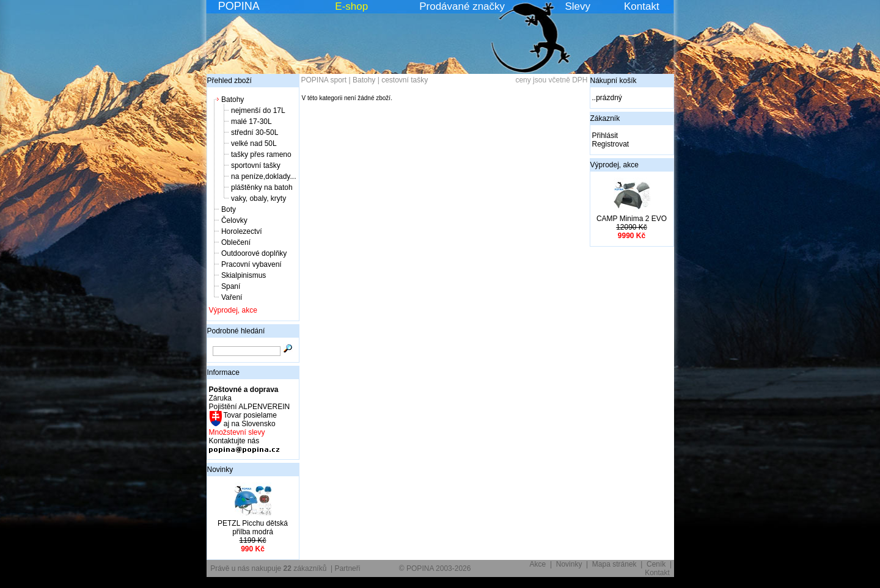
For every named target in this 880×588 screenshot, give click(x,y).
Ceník (656, 564)
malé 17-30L (251, 122)
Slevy (577, 6)
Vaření (232, 297)
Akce (538, 564)
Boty (229, 209)
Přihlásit (605, 136)
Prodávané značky (462, 6)
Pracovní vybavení (251, 264)
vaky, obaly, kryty (258, 198)
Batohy (233, 100)
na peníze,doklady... (264, 176)
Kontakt (642, 6)
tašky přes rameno (261, 154)
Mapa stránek (614, 564)
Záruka (220, 398)
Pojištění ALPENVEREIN (250, 407)
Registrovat (611, 144)
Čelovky (234, 220)
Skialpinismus (244, 275)
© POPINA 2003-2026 (435, 568)
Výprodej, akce (233, 310)
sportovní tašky (256, 165)
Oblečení (236, 242)
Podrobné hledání (236, 331)
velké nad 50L (254, 143)
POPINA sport (324, 80)
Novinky (220, 470)
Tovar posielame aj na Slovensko (250, 419)
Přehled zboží (229, 81)
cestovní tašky (405, 80)
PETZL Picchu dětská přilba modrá (253, 528)
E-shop (351, 6)
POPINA (239, 6)
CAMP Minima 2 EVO (632, 219)
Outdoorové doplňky (254, 253)
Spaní (231, 286)
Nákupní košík (614, 81)
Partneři (347, 568)
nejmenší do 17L (258, 111)
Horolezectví (242, 231)
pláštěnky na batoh (262, 187)
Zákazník (605, 118)
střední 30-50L (255, 132)
